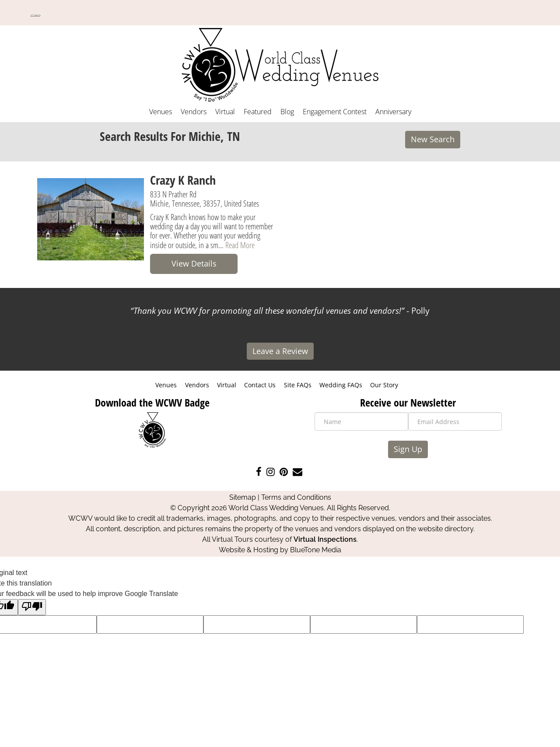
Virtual (225, 112)
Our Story (384, 385)
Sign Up (408, 449)
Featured (258, 112)
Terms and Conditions (296, 497)
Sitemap (243, 497)
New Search (433, 139)
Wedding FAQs (341, 385)
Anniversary (393, 112)
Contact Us (260, 385)
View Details (194, 263)
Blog (287, 112)
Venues (161, 112)
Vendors (194, 112)
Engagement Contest (335, 112)
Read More (240, 245)
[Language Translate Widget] (35, 16)
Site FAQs (298, 385)
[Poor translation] (32, 607)
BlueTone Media (316, 550)
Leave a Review (280, 351)
